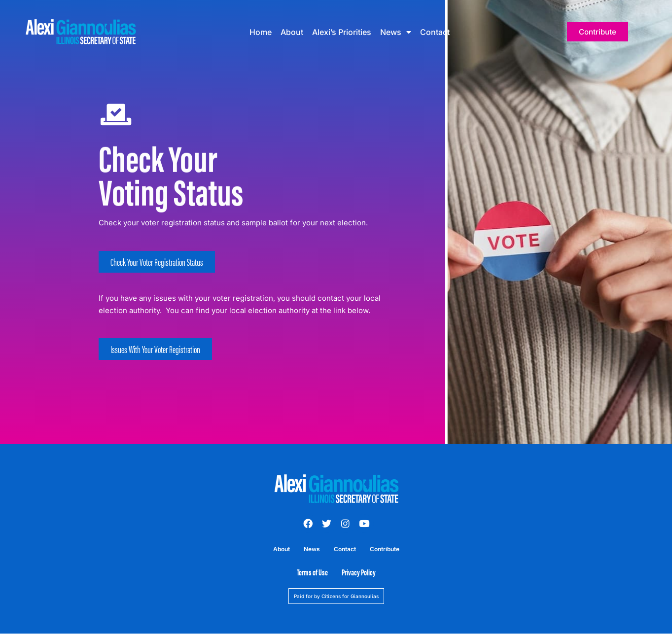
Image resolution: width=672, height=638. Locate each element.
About (292, 32)
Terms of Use (312, 572)
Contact (435, 32)
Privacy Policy (359, 572)
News (396, 32)
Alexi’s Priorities (342, 32)
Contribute (385, 549)
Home (261, 32)
